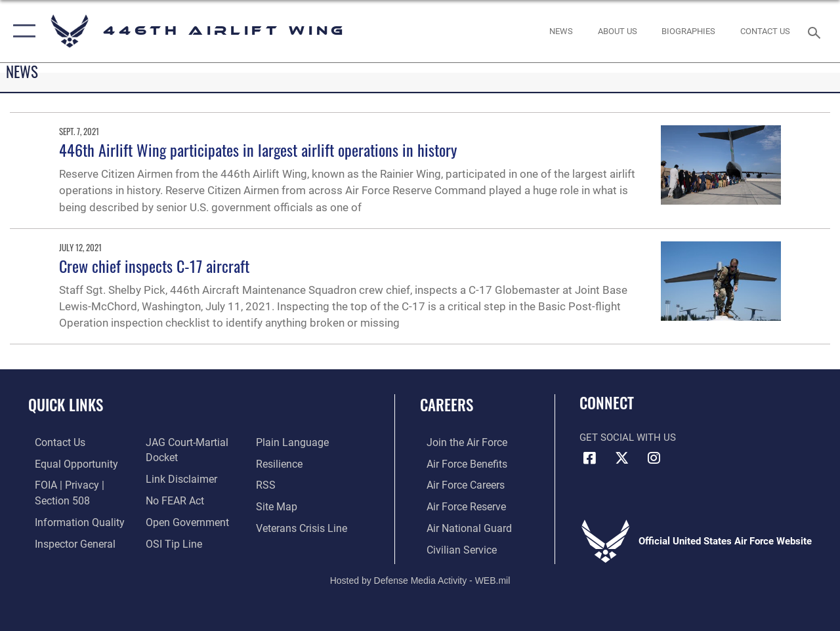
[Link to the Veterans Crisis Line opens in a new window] (302, 526)
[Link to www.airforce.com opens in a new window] (459, 442)
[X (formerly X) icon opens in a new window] (621, 458)
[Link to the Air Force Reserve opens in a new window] (459, 505)
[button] (21, 31)
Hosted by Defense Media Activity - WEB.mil (420, 577)
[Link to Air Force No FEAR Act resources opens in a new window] (172, 499)
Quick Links (66, 405)
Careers (447, 405)
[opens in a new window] (618, 31)
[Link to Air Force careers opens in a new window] (458, 484)
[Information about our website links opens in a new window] (177, 478)
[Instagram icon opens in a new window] (654, 458)
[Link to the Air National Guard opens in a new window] (460, 526)
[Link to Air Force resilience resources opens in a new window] (281, 463)
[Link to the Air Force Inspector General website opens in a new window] (67, 540)
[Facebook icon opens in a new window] (589, 458)
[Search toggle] (816, 31)
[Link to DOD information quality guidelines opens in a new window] (70, 519)
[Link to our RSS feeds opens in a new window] (267, 484)
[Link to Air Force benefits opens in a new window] (459, 463)
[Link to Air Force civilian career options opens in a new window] (453, 547)
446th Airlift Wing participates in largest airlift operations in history (258, 150)
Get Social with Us (628, 438)
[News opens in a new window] (561, 31)
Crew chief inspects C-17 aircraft (154, 266)
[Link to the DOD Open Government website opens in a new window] (182, 519)
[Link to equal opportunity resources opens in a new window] (67, 463)
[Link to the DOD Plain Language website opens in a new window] (291, 442)
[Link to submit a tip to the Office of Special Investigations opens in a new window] (169, 540)
